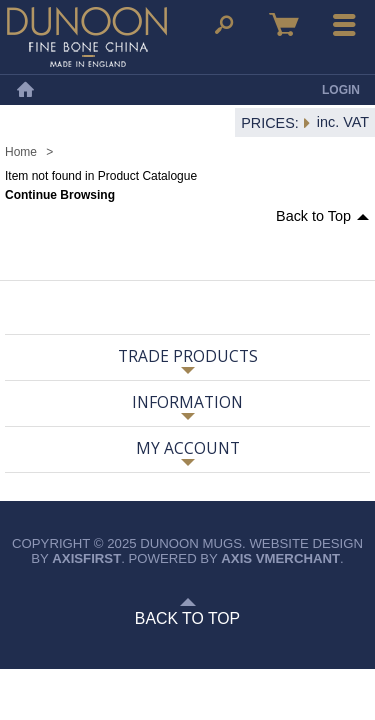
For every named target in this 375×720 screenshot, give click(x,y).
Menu (345, 25)
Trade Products (188, 356)
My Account (188, 448)
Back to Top (313, 216)
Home (25, 90)
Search (224, 25)
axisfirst (86, 558)
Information (187, 402)
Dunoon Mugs (87, 37)
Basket (284, 25)
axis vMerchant (280, 558)
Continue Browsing (60, 195)
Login (341, 90)
